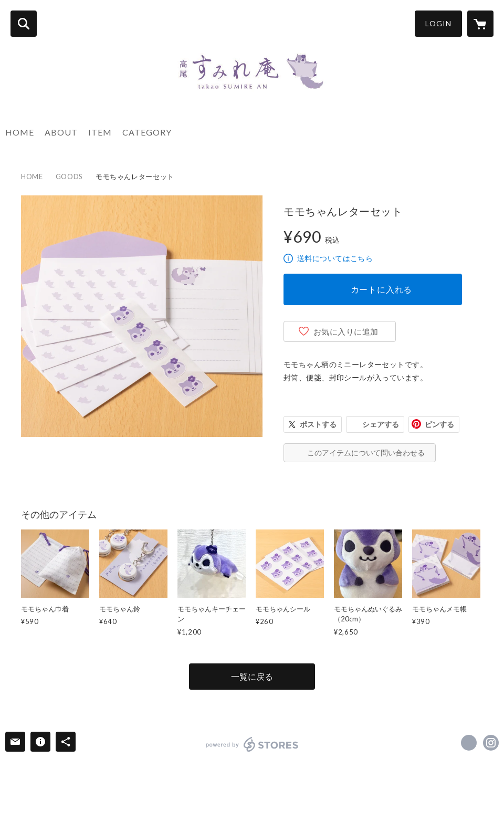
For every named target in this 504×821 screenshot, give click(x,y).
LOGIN (438, 23)
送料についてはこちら (335, 258)
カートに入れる (382, 289)
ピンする (439, 424)
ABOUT (61, 132)
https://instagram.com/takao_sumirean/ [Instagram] (491, 743)
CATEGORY (147, 132)
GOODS (69, 176)
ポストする (318, 424)
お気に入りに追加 (346, 331)
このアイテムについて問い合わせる (366, 453)
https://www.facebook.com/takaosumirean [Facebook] (469, 743)
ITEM (100, 132)
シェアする (381, 424)
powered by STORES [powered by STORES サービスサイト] (252, 744)
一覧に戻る (252, 676)
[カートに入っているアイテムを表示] (480, 24)
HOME (20, 132)
